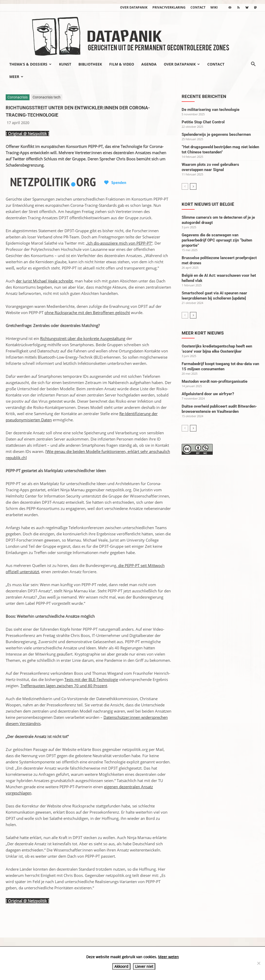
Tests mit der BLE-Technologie (91, 679)
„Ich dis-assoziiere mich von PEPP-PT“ (119, 243)
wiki (214, 7)
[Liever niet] (259, 963)
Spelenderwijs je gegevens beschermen (216, 134)
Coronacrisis (18, 97)
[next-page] (193, 186)
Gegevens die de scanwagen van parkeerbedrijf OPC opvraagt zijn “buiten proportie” (217, 240)
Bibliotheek (90, 64)
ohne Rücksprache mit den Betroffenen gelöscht (87, 313)
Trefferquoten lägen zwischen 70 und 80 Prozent (64, 686)
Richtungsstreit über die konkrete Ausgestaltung (83, 338)
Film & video (122, 64)
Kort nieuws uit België (208, 204)
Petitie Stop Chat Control (203, 122)
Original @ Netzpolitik (27, 133)
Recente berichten (204, 96)
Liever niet (144, 966)
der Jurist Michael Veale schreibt (44, 281)
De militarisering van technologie (211, 110)
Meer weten (168, 957)
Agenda (149, 64)
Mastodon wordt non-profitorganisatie (215, 381)
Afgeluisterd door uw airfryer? (208, 394)
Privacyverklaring (169, 7)
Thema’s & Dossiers (30, 64)
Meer (16, 77)
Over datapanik (134, 7)
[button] (253, 65)
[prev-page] (185, 186)
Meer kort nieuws (203, 333)
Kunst (65, 64)
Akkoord (121, 966)
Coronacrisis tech (47, 97)
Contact (198, 7)
